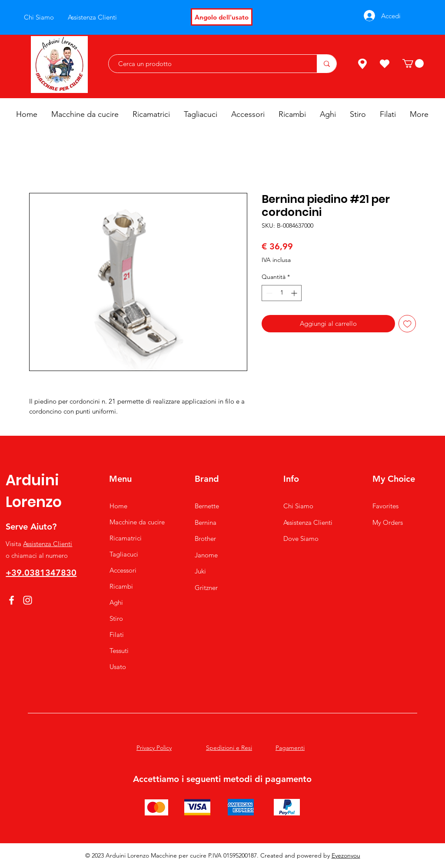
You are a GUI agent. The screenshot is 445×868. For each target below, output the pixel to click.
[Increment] (295, 293)
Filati (117, 634)
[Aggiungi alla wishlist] (407, 324)
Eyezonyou (346, 855)
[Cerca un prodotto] (208, 64)
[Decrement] (268, 293)
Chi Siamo (298, 506)
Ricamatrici (126, 538)
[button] (413, 63)
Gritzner (206, 588)
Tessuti (119, 651)
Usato (118, 667)
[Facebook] (12, 600)
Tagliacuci (124, 554)
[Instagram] (28, 600)
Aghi (116, 602)
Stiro (116, 618)
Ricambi (121, 586)
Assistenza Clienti (48, 544)
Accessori (123, 570)
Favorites (385, 506)
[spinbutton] (282, 293)
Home (118, 506)
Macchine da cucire (137, 522)
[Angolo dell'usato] (222, 17)
